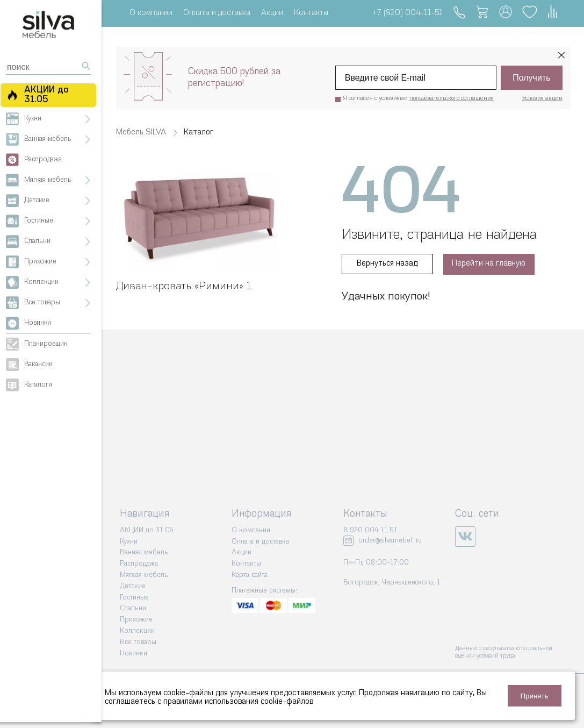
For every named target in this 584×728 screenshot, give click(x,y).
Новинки (134, 653)
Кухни (129, 541)
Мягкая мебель (144, 574)
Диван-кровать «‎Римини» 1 (184, 286)
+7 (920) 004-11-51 (407, 13)
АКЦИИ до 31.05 (147, 530)
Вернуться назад (387, 264)
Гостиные (134, 597)
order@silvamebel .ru (390, 540)
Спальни (133, 608)
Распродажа (139, 563)
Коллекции (137, 630)
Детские (133, 586)
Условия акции (542, 99)
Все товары (138, 642)
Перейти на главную (489, 264)
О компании (151, 13)
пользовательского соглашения (452, 99)
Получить (531, 78)
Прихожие (136, 619)
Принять (535, 696)
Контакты (311, 13)
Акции (272, 13)
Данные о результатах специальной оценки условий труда (504, 652)
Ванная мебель (144, 552)
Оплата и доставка (217, 13)
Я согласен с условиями (419, 99)
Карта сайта (250, 574)
